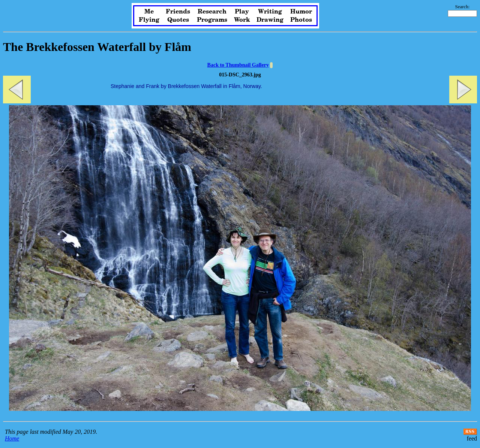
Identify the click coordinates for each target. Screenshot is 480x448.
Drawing (270, 20)
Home (12, 438)
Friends (178, 12)
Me (149, 12)
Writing (270, 12)
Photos (301, 20)
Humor (301, 12)
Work (242, 20)
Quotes (178, 20)
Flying (149, 20)
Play (242, 12)
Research (212, 12)
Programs (212, 20)
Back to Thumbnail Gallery (238, 65)
